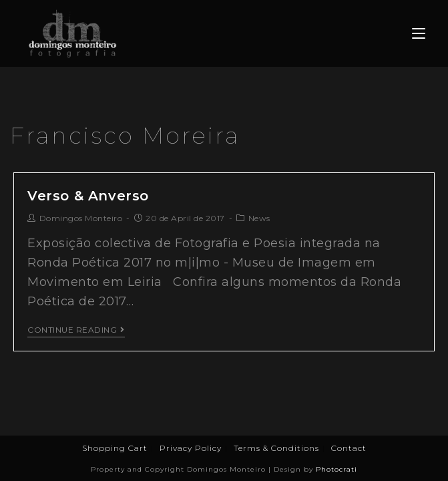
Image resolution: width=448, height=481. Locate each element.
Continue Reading (76, 330)
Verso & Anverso (88, 196)
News (259, 218)
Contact (349, 448)
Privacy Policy (191, 448)
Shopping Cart (115, 448)
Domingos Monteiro (81, 218)
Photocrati (337, 469)
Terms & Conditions (276, 448)
